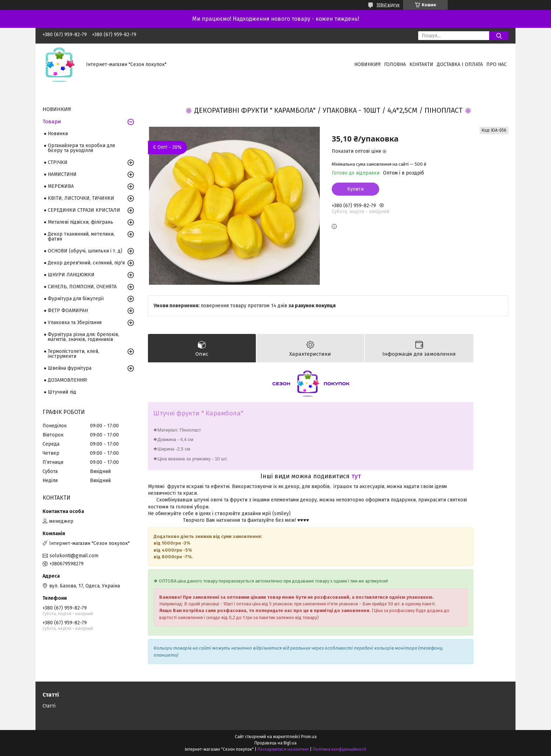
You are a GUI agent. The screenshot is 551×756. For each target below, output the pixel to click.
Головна (395, 64)
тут (356, 476)
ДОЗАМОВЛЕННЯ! (67, 380)
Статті (49, 706)
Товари (52, 121)
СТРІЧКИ (58, 162)
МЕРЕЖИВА (61, 186)
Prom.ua (309, 737)
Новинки (58, 134)
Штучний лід (62, 392)
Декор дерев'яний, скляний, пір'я (86, 263)
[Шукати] (499, 36)
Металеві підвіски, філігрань (80, 222)
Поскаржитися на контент (283, 749)
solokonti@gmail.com (74, 556)
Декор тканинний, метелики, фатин (81, 236)
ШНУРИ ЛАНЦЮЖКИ (71, 275)
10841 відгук (388, 5)
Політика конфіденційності (339, 749)
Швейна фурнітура (70, 368)
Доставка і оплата (460, 64)
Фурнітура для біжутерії (76, 299)
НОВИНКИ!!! (367, 64)
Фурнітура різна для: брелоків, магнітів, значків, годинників (83, 337)
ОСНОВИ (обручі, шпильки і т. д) (85, 251)
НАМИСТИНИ (62, 174)
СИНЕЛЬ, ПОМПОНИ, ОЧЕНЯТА (82, 287)
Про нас (497, 64)
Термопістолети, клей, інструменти (73, 354)
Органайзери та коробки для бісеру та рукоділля (81, 148)
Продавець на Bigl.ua (275, 743)
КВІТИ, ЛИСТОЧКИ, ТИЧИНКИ (81, 198)
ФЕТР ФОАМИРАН (68, 311)
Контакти (421, 64)
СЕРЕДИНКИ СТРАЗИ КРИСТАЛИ (84, 210)
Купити (355, 189)
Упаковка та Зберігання (75, 323)
